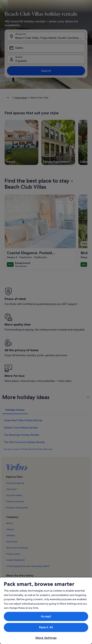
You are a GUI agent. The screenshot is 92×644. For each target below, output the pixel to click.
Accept (46, 616)
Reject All (46, 627)
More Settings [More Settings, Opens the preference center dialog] (46, 638)
